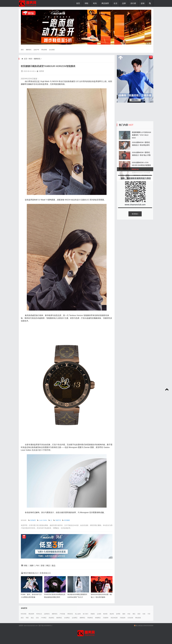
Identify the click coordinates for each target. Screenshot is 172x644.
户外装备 (62, 614)
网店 (48, 566)
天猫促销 (123, 618)
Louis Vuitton (43, 520)
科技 (129, 614)
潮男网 (21, 626)
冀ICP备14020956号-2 (45, 626)
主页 (25, 59)
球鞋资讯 (70, 614)
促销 (143, 3)
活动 (37, 618)
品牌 (124, 3)
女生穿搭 (52, 50)
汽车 (149, 614)
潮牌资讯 (29, 50)
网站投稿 (138, 618)
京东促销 (130, 618)
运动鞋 (99, 614)
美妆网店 (51, 618)
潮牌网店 (82, 618)
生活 (115, 3)
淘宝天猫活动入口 (31, 573)
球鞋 (87, 3)
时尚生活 (39, 614)
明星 (27, 618)
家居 (139, 614)
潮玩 (134, 614)
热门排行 (86, 614)
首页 (78, 3)
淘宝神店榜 (114, 618)
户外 (37, 566)
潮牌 (32, 566)
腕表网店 (59, 618)
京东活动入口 (45, 573)
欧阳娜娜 (67, 520)
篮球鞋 (118, 614)
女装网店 (67, 618)
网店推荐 (105, 3)
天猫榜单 (106, 618)
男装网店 (90, 618)
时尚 (95, 3)
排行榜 (133, 3)
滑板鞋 (93, 614)
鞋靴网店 (98, 618)
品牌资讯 (47, 614)
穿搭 (43, 566)
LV (51, 520)
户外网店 (44, 618)
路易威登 (33, 520)
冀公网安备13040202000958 (144, 626)
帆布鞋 (105, 614)
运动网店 (75, 618)
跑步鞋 (112, 614)
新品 (54, 566)
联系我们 (135, 214)
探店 (22, 618)
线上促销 (78, 614)
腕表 (124, 614)
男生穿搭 (44, 50)
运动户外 (36, 50)
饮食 (144, 614)
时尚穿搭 (24, 614)
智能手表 (58, 520)
